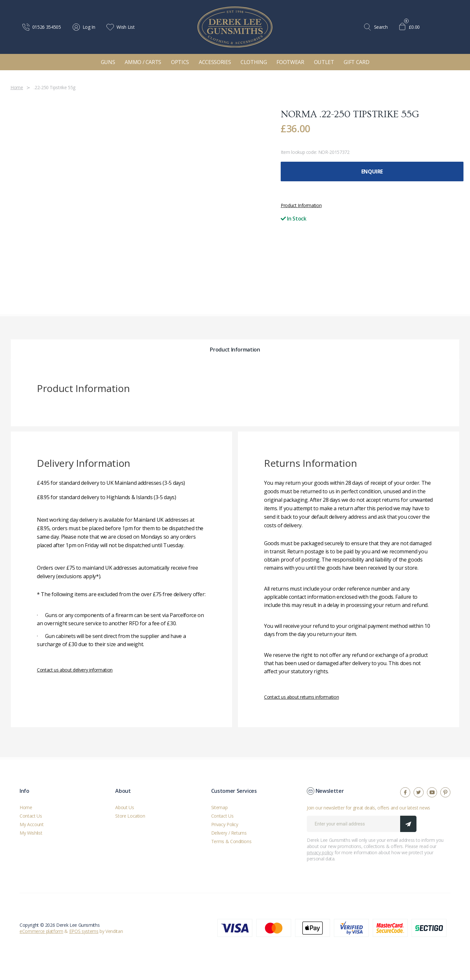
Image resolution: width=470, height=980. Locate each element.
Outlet (324, 62)
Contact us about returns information (301, 697)
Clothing (254, 62)
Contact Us (31, 816)
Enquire (372, 171)
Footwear (290, 62)
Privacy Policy (225, 824)
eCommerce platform (41, 931)
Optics (180, 62)
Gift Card (356, 62)
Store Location (130, 816)
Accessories (215, 62)
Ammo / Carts (143, 62)
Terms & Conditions (231, 841)
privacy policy (320, 852)
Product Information (301, 205)
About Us (125, 807)
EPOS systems (84, 931)
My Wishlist (31, 833)
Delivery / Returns (229, 833)
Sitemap (219, 807)
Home (26, 807)
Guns (108, 62)
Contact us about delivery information (75, 670)
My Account (32, 824)
